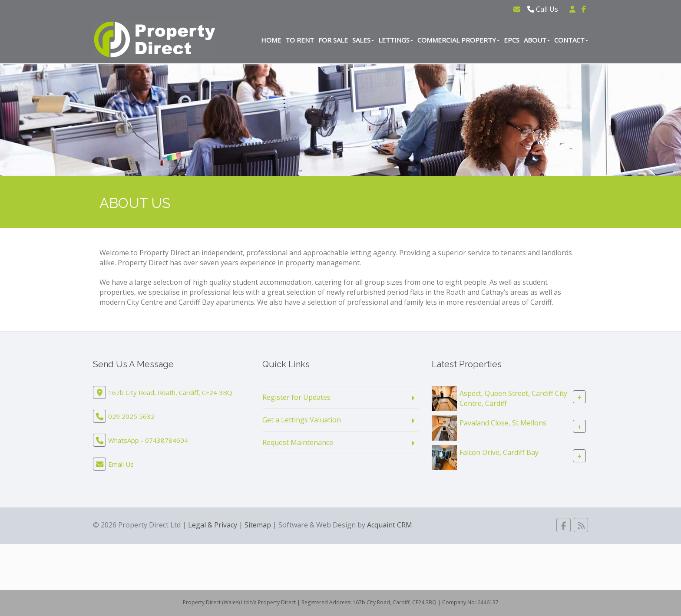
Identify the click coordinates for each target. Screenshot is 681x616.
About (537, 40)
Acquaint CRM (390, 525)
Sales (363, 40)
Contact (571, 40)
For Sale (333, 40)
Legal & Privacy (213, 525)
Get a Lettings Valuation (302, 420)
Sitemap (258, 525)
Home (271, 40)
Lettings (396, 40)
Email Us (121, 464)
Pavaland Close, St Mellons (503, 423)
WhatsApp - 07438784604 (148, 440)
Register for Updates (296, 397)
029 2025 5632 (131, 416)
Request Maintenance (298, 442)
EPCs (512, 40)
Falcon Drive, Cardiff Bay (499, 452)
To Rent (300, 40)
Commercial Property (458, 40)
